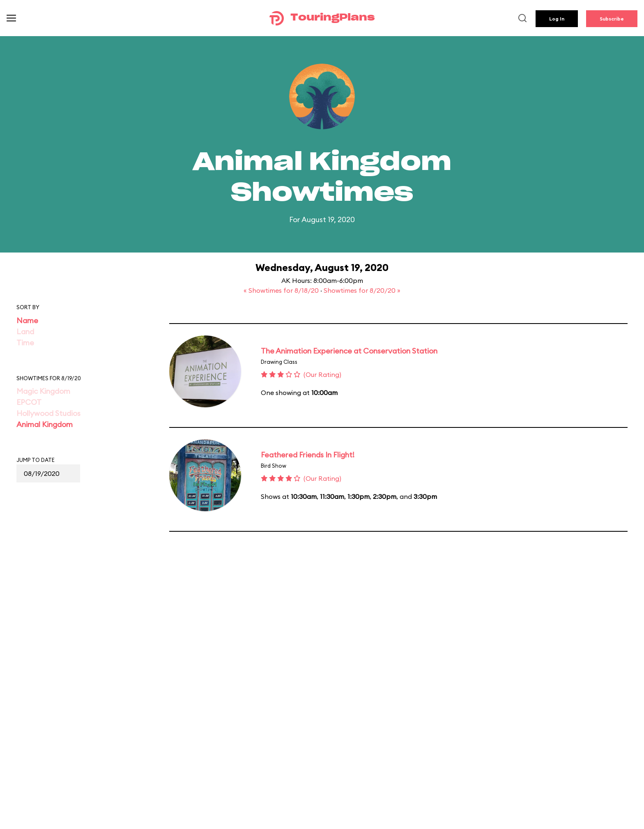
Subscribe (612, 19)
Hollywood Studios (48, 413)
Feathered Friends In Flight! (308, 455)
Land (25, 332)
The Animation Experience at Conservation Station (349, 351)
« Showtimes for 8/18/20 (282, 290)
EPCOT (29, 402)
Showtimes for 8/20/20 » (362, 290)
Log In (557, 19)
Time (25, 343)
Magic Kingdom (43, 391)
